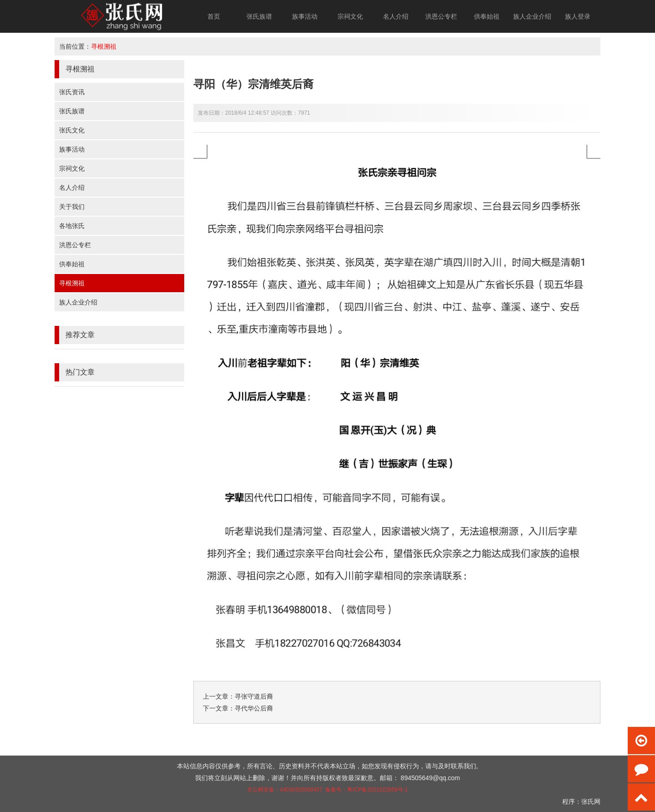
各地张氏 (72, 226)
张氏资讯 (72, 92)
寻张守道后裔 (254, 696)
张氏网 (591, 802)
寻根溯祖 (104, 46)
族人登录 (578, 16)
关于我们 (72, 207)
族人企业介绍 (532, 16)
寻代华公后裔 (254, 708)
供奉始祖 (487, 16)
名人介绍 (396, 16)
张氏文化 (72, 130)
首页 (214, 16)
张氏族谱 (259, 16)
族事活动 (305, 16)
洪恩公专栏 (441, 16)
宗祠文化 (350, 16)
